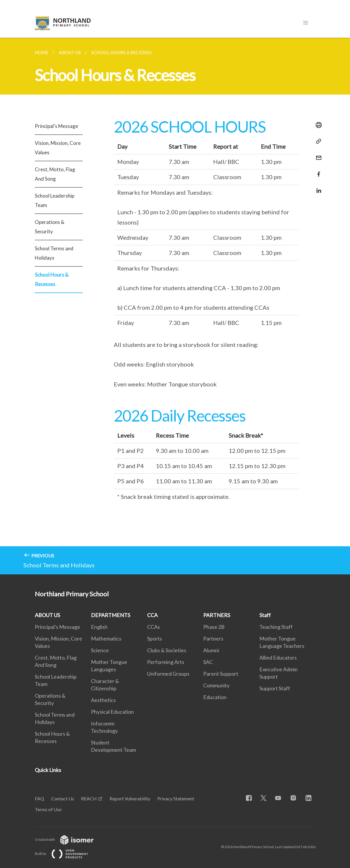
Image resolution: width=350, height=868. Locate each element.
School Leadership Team (55, 200)
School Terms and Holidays (54, 253)
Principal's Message (56, 126)
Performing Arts (166, 662)
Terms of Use (48, 809)
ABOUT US (47, 615)
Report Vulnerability (130, 798)
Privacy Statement (176, 798)
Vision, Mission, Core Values (58, 148)
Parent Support (221, 674)
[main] (175, 306)
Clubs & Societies (167, 650)
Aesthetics (103, 700)
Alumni (211, 650)
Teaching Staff (276, 627)
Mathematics (106, 638)
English (99, 627)
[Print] (317, 125)
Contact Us (63, 798)
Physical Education (112, 712)
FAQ (39, 798)
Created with (69, 839)
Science (100, 650)
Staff (265, 615)
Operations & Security (50, 227)
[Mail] (317, 154)
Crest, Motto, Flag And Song (55, 174)
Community (216, 685)
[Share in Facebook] (317, 171)
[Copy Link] (317, 141)
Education (215, 697)
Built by (66, 854)
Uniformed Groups (168, 674)
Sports (155, 638)
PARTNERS (217, 615)
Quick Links (48, 770)
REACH (89, 798)
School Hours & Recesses (52, 279)
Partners (213, 638)
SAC (208, 662)
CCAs (154, 627)
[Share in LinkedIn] (317, 187)
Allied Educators (278, 658)
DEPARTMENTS (111, 615)
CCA (152, 615)
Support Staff (275, 688)
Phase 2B (214, 627)
